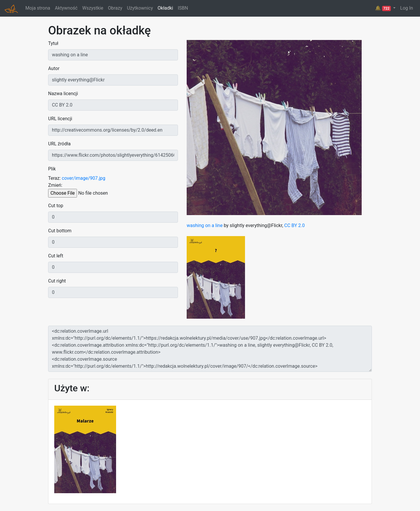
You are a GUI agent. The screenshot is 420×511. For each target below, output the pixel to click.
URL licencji (60, 119)
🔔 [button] (384, 8)
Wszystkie (93, 8)
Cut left (56, 256)
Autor (54, 68)
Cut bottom (60, 231)
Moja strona (38, 8)
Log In (407, 8)
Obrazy (115, 8)
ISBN (183, 8)
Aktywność (66, 8)
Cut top (56, 206)
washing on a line (205, 225)
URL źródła (59, 144)
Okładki (165, 8)
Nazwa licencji (63, 94)
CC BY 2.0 (295, 225)
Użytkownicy (140, 8)
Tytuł (53, 43)
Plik (52, 169)
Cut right (57, 281)
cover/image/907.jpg (84, 178)
